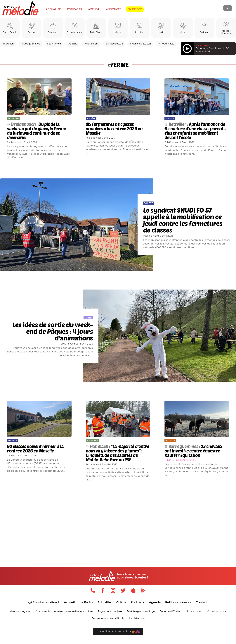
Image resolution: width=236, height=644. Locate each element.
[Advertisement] (118, 520)
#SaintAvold (54, 44)
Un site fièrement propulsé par (118, 632)
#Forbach (8, 44)
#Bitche (73, 44)
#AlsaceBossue (114, 44)
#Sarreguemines (30, 44)
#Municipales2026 (141, 44)
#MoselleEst (91, 44)
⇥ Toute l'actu (166, 44)
